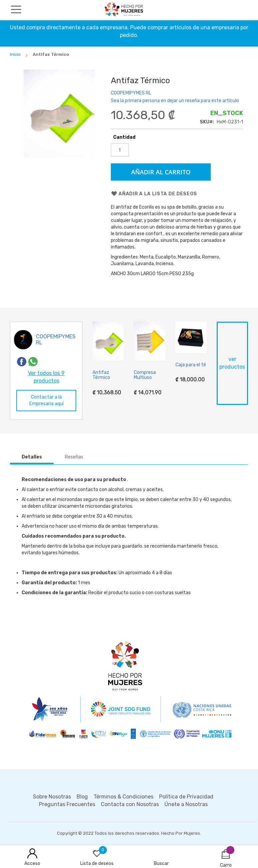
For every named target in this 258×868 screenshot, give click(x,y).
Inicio (15, 54)
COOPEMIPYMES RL (131, 93)
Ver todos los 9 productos (46, 377)
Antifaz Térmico (101, 375)
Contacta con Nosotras (130, 804)
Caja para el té (191, 365)
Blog (82, 797)
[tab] (32, 457)
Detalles (32, 457)
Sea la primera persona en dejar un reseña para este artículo (175, 101)
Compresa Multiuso (145, 375)
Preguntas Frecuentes (67, 804)
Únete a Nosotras (186, 804)
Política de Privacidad (186, 797)
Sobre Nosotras (52, 797)
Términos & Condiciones (124, 797)
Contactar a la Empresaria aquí (46, 400)
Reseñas (74, 457)
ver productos (232, 363)
